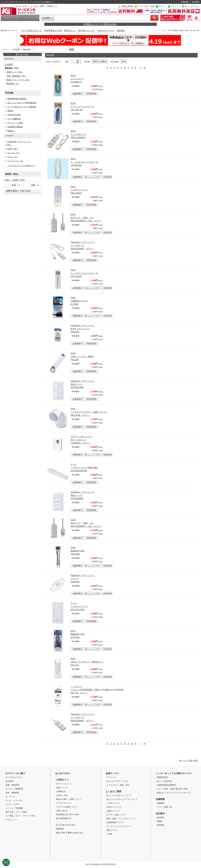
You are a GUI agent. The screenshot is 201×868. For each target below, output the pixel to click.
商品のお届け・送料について (69, 799)
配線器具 (27, 50)
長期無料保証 (162, 777)
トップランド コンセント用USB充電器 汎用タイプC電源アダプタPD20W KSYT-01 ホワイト (97, 690)
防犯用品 (121, 30)
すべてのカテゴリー (14, 777)
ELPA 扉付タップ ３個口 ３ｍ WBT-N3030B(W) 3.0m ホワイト (86, 523)
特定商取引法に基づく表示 (68, 815)
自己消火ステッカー (87, 30)
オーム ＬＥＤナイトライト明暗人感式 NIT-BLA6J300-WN (84, 468)
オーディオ (10, 797)
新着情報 (60, 829)
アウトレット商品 (15, 123)
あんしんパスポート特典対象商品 (22, 103)
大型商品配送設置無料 (166, 785)
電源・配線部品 (16, 76)
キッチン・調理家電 (14, 789)
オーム (13, 157)
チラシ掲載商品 (14, 119)
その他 (109, 834)
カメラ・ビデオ (12, 804)
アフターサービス (64, 803)
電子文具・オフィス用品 (16, 812)
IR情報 (159, 821)
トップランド (16, 161)
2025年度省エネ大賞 (53, 30)
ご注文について (113, 803)
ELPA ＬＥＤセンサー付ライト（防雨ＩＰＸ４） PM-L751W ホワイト (89, 412)
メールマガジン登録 (146, 6)
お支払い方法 (62, 795)
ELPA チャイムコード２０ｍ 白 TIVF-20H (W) (82, 107)
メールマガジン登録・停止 (118, 785)
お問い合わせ (62, 811)
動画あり (11, 131)
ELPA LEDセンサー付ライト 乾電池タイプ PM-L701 (87, 662)
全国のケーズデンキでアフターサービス (174, 793)
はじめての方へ (22, 6)
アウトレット (11, 820)
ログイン (163, 6)
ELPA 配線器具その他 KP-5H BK (77, 634)
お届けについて (113, 811)
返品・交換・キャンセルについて (121, 819)
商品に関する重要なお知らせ (69, 833)
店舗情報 (160, 799)
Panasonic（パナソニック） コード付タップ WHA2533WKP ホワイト (83, 717)
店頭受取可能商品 (15, 127)
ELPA (13, 149)
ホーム (6, 50)
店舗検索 (160, 803)
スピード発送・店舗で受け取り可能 (172, 789)
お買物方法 (61, 791)
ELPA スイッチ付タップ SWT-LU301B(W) (78, 134)
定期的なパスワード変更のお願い (101, 24)
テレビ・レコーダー (14, 800)
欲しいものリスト (192, 6)
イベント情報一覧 (164, 807)
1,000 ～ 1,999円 (15, 180)
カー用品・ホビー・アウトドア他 (20, 816)
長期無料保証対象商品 (17, 99)
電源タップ (15, 72)
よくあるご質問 (37, 6)
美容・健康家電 (12, 793)
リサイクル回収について (67, 807)
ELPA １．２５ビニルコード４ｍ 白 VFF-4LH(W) (84, 273)
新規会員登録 (127, 6)
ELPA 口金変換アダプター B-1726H (79, 301)
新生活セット (70, 30)
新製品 (10, 111)
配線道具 (13, 84)
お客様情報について (115, 822)
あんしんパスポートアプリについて (122, 799)
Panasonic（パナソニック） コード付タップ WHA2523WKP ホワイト (83, 245)
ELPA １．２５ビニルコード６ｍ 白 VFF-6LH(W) (84, 162)
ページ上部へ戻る (190, 760)
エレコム (14, 153)
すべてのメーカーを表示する (22, 166)
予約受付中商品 (14, 115)
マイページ (176, 6)
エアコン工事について (116, 815)
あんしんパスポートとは (117, 781)
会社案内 (196, 2)
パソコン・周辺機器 (14, 808)
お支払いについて (114, 807)
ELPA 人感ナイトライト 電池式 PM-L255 (82, 356)
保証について (112, 830)
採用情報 (185, 2)
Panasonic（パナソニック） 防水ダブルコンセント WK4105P (83, 329)
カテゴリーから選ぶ (11, 18)
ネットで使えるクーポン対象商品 (22, 107)
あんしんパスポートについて (119, 795)
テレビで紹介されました (31, 30)
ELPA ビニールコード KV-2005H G (77, 79)
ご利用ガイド (52, 6)
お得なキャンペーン (106, 30)
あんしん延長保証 (164, 781)
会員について (62, 788)
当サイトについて (64, 784)
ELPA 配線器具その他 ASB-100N (77, 551)
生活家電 (46, 18)
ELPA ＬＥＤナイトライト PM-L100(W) (79, 190)
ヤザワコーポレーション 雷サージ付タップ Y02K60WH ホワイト (81, 440)
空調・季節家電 (12, 785)
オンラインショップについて (119, 826)
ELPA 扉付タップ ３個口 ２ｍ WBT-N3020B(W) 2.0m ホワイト (86, 218)
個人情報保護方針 (64, 818)
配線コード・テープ (18, 80)
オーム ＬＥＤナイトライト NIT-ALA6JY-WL (79, 606)
